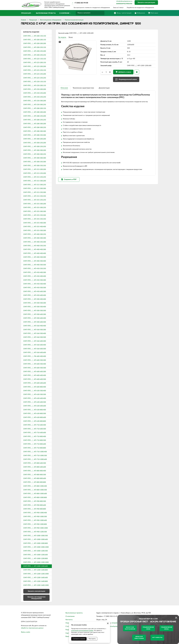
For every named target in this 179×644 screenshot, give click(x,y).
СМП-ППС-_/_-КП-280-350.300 (35, 135)
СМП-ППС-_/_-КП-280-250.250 (35, 120)
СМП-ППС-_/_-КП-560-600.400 (35, 345)
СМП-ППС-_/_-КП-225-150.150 (35, 59)
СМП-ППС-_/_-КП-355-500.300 (35, 231)
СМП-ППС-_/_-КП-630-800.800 (35, 421)
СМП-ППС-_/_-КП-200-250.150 (35, 47)
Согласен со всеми (79, 639)
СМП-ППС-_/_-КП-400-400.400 (35, 253)
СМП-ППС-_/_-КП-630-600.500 (35, 402)
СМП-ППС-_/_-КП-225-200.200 (35, 66)
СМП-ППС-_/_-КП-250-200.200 (35, 89)
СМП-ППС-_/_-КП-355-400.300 (35, 223)
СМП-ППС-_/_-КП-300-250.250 (35, 147)
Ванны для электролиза (139, 638)
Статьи (68, 626)
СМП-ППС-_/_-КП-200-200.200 (35, 44)
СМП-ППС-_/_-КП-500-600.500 (35, 322)
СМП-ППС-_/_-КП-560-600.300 (35, 341)
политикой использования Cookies (82, 631)
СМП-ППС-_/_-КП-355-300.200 (35, 204)
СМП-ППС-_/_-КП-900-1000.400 (35, 513)
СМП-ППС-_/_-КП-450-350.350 (35, 269)
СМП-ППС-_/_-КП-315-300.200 (35, 181)
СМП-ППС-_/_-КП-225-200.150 (35, 63)
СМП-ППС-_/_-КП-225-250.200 (35, 74)
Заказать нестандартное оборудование (36, 598)
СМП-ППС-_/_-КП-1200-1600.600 (36, 578)
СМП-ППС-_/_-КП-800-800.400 (35, 471)
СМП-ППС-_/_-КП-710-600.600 (35, 433)
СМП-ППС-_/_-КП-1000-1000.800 (36, 543)
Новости (69, 623)
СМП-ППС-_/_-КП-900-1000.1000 (36, 528)
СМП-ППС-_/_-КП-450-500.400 (35, 284)
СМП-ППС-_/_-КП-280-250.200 (35, 116)
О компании (70, 616)
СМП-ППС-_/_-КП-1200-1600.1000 (36, 585)
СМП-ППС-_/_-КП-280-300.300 (35, 131)
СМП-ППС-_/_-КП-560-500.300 (35, 330)
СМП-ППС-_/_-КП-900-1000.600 (35, 520)
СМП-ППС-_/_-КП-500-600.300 (35, 314)
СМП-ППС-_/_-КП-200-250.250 (35, 55)
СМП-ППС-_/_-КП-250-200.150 (35, 86)
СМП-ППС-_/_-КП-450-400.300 (35, 272)
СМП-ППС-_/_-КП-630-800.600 (35, 417)
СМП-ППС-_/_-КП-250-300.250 (35, 105)
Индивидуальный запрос (129, 81)
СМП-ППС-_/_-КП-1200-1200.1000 (36, 574)
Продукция (33, 20)
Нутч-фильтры (157, 638)
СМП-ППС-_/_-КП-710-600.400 (35, 425)
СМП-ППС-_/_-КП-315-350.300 (35, 192)
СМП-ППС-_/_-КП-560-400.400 (35, 326)
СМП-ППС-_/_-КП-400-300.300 (35, 238)
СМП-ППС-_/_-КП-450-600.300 (35, 292)
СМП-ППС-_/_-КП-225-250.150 (35, 70)
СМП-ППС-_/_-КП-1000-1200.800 (36, 559)
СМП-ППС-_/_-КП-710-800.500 (35, 440)
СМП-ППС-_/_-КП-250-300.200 (35, 101)
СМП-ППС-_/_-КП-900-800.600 (35, 505)
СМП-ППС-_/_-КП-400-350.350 (35, 246)
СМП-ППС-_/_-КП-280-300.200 (35, 124)
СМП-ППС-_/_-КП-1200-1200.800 (36, 570)
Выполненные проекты (74, 613)
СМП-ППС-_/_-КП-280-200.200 (35, 112)
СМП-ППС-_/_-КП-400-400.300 (35, 250)
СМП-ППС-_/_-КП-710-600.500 (35, 429)
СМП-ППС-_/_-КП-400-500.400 (35, 261)
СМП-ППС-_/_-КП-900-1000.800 (35, 524)
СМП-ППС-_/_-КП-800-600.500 (35, 463)
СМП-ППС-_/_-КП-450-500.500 (35, 288)
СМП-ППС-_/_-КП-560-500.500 (35, 337)
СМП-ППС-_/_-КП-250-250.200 (35, 93)
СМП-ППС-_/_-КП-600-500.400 (35, 364)
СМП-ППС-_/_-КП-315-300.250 (35, 185)
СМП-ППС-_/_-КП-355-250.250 (35, 200)
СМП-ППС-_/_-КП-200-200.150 (35, 40)
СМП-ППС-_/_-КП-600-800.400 (35, 387)
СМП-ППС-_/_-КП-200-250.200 (35, 51)
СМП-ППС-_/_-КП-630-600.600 (35, 406)
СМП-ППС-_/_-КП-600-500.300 (35, 360)
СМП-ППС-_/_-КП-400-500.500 (35, 265)
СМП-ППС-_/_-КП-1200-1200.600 (36, 566)
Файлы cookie (26, 632)
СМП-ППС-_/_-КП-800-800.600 (35, 478)
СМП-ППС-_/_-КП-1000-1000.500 (36, 536)
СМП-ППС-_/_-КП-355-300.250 (35, 208)
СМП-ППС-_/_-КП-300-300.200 (35, 150)
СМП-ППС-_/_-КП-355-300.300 (35, 211)
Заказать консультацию (146, 3)
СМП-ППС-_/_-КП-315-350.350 (35, 196)
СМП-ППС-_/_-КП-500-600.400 (35, 318)
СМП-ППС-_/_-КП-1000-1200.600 (36, 555)
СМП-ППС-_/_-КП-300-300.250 (35, 154)
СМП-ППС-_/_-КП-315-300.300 (35, 189)
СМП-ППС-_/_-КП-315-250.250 (35, 177)
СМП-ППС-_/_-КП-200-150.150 (35, 36)
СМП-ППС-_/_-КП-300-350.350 (35, 166)
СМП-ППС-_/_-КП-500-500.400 (35, 307)
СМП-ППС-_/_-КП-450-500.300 (35, 280)
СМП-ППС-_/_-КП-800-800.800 (35, 482)
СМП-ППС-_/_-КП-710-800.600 (35, 444)
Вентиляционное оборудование (51, 20)
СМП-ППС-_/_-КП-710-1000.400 (35, 452)
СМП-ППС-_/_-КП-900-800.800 (35, 509)
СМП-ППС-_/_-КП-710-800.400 (35, 437)
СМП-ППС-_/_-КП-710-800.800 (35, 448)
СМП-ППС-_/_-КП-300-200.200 (35, 139)
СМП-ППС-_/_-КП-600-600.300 (35, 372)
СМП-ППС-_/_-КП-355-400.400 (35, 227)
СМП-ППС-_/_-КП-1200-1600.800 (36, 581)
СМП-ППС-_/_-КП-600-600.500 (35, 379)
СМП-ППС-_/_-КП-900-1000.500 (35, 517)
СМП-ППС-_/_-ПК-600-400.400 (35, 356)
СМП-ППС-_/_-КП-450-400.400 (35, 276)
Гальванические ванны (166, 628)
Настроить (92, 639)
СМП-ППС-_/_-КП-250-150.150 (35, 82)
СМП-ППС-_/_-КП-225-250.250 (35, 78)
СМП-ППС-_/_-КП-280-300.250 (35, 127)
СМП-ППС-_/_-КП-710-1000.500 (35, 456)
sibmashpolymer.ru (124, 4)
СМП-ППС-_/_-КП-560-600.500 (35, 349)
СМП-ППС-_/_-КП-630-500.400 (35, 391)
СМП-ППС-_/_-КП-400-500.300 (35, 257)
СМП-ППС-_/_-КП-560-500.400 (35, 333)
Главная (23, 20)
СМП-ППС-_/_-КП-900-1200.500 (35, 532)
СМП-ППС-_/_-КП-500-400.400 (35, 299)
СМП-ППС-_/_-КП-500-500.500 (35, 311)
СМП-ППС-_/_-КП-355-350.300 (35, 215)
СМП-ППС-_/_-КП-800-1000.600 (35, 494)
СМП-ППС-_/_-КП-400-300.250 (35, 234)
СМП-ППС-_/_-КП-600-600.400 (35, 375)
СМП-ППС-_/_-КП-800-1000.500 (35, 490)
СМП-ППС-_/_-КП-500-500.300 (35, 303)
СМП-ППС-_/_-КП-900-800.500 (35, 501)
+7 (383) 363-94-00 (81, 3)
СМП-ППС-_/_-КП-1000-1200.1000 (36, 562)
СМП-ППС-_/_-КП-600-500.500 (35, 368)
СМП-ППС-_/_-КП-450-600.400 (35, 295)
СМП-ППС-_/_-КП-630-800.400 (35, 410)
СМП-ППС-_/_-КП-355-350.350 (35, 219)
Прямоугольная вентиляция (74, 20)
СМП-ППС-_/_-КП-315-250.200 (35, 173)
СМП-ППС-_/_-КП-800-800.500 (35, 475)
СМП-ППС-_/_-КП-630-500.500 (35, 394)
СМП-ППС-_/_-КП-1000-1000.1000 (36, 547)
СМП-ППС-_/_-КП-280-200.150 (35, 108)
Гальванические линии (148, 628)
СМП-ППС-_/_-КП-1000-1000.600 (36, 539)
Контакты (69, 620)
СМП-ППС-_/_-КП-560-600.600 (35, 353)
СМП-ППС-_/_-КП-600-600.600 (35, 383)
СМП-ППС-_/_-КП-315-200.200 (35, 169)
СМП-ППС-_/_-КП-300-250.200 (35, 143)
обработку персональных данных (32, 628)
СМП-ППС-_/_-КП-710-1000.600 (35, 459)
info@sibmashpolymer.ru (124, 1)
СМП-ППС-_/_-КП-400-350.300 (35, 242)
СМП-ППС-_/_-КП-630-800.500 (35, 414)
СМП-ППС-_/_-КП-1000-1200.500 (36, 551)
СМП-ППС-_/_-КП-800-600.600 (35, 467)
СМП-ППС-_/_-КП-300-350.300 (35, 162)
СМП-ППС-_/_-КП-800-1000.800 (35, 498)
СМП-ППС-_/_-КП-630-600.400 (35, 398)
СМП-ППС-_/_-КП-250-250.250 (35, 97)
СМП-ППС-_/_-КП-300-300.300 (35, 158)
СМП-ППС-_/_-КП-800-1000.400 (35, 486)
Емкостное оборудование (130, 628)
